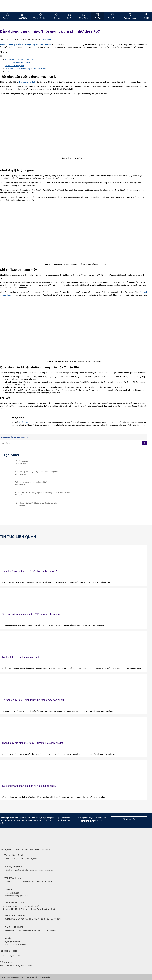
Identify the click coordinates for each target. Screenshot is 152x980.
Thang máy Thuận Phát (12, 956)
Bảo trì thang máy (22, 461)
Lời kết (7, 71)
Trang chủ (7, 18)
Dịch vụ (57, 18)
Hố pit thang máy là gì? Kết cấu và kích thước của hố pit (36, 503)
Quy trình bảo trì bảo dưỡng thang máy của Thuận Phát (25, 69)
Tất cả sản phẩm (40, 18)
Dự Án (69, 18)
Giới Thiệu (22, 18)
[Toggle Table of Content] (2, 57)
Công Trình (83, 18)
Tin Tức (98, 18)
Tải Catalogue (130, 18)
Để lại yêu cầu (129, 819)
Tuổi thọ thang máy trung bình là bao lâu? (31, 482)
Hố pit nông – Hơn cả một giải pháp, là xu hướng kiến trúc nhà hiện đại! (42, 493)
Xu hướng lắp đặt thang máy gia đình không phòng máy (36, 472)
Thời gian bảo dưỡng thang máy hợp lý (19, 59)
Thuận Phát (46, 39)
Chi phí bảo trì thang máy (14, 66)
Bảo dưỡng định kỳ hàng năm (22, 62)
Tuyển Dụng (112, 18)
